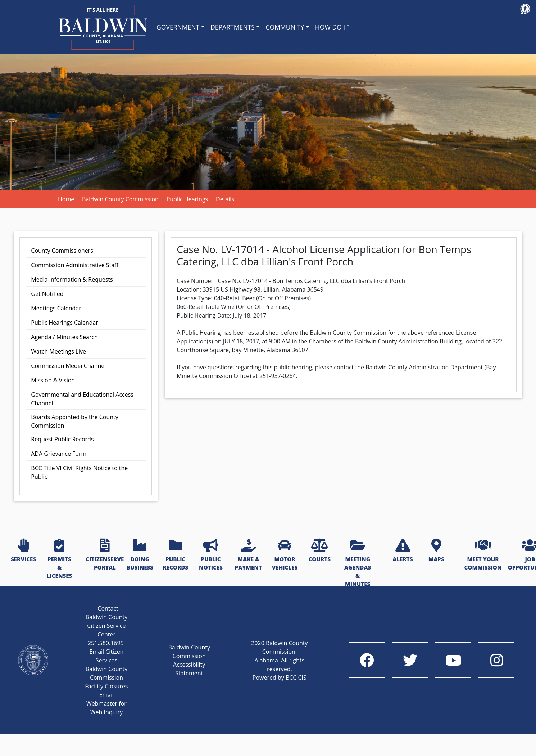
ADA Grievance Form (59, 454)
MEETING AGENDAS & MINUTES (358, 563)
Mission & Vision (53, 380)
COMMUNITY (285, 27)
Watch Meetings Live (58, 351)
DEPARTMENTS (233, 27)
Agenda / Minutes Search (64, 337)
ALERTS (403, 551)
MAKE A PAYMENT (248, 555)
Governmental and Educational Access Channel (82, 399)
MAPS (436, 551)
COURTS (319, 551)
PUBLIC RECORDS (175, 555)
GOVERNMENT (178, 27)
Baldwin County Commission (120, 199)
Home (66, 199)
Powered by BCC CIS (280, 678)
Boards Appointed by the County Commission (74, 421)
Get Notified (47, 294)
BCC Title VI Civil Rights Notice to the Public (79, 472)
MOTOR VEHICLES (285, 555)
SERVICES (23, 551)
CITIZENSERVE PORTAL (105, 555)
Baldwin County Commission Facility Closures (106, 678)
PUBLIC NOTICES (211, 555)
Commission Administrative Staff (75, 265)
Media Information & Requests (72, 279)
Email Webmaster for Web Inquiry (106, 703)
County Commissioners (62, 251)
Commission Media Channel (68, 366)
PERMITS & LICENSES (60, 559)
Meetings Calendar (56, 308)
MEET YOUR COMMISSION (483, 555)
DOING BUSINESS (140, 555)
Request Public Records (62, 439)
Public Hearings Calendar (65, 323)
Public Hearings (187, 199)
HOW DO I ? (332, 27)
